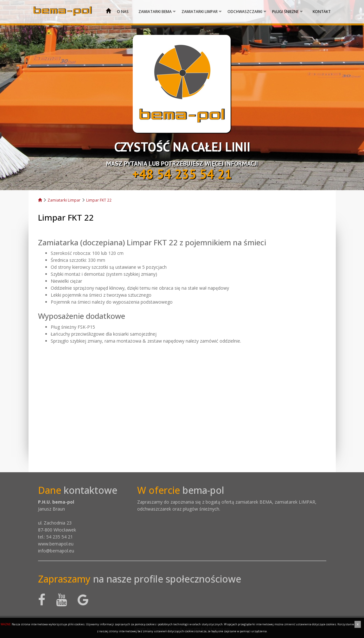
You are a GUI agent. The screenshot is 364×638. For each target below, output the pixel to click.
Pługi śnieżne (285, 12)
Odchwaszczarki (245, 12)
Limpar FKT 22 (99, 200)
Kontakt (322, 12)
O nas (123, 12)
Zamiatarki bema (155, 12)
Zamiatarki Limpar (200, 12)
